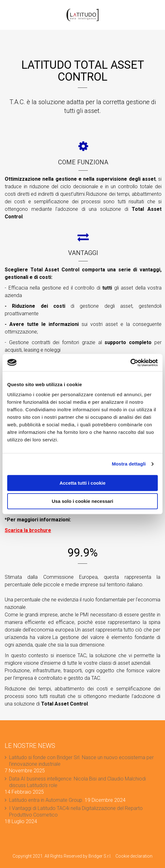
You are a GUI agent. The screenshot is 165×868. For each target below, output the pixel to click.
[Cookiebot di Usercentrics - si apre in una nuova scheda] (130, 363)
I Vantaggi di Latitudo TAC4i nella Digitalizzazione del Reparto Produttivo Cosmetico (76, 812)
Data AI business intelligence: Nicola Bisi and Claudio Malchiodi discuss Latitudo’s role (77, 782)
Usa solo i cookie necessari (82, 501)
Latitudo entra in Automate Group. (46, 800)
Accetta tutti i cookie (83, 483)
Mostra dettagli (129, 464)
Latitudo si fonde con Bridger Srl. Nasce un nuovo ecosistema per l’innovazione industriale (81, 761)
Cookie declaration (134, 856)
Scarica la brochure (28, 530)
